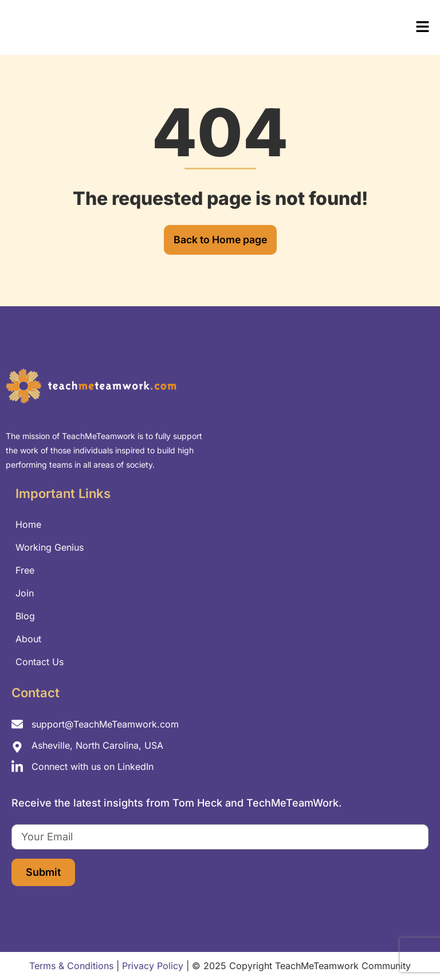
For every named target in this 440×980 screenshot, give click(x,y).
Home (28, 524)
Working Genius (50, 547)
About (28, 639)
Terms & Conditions (71, 966)
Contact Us (40, 662)
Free (25, 570)
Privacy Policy (153, 966)
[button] (330, 27)
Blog (25, 616)
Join (25, 593)
